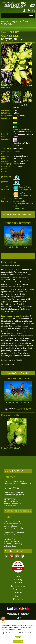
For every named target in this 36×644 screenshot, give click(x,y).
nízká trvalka (19, 208)
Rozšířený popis (7, 364)
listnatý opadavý (20, 201)
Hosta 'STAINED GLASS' (10, 448)
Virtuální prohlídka (18, 511)
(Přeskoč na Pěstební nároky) (10, 266)
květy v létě (18, 199)
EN (33, 11)
